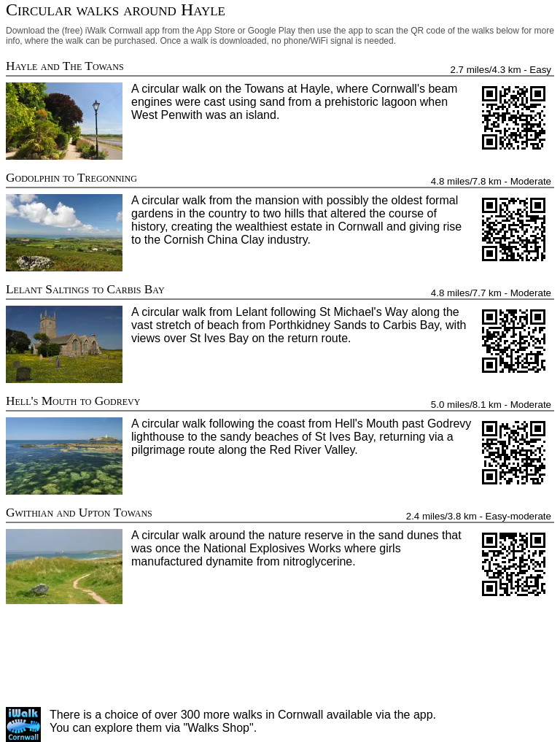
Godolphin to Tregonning (71, 178)
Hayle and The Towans (65, 66)
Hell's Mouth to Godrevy (73, 401)
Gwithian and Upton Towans (79, 513)
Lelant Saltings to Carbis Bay (85, 289)
